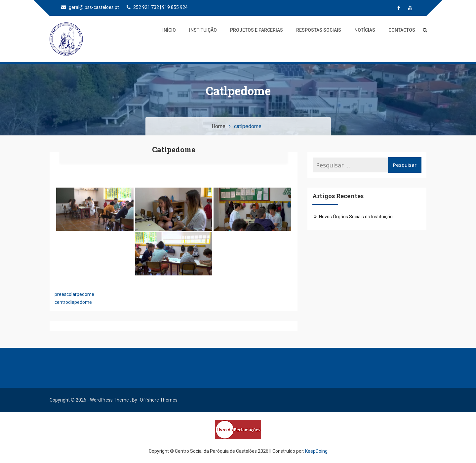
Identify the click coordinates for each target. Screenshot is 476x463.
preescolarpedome (74, 294)
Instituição (203, 30)
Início (169, 30)
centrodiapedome (73, 302)
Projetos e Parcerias (257, 30)
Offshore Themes (159, 400)
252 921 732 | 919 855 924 (157, 7)
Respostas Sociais (319, 30)
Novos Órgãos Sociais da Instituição (356, 217)
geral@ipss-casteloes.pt (90, 7)
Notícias (365, 30)
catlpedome (174, 149)
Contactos (402, 30)
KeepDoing (316, 451)
